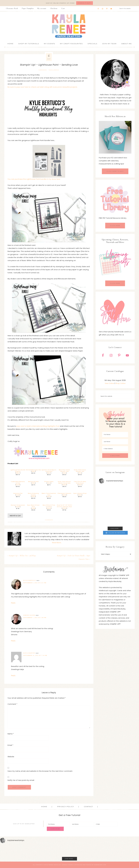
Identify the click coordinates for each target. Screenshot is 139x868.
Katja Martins (29, 653)
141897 (80, 485)
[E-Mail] (106, 824)
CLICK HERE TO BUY (115, 171)
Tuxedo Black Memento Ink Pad (18, 482)
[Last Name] (115, 442)
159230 (49, 508)
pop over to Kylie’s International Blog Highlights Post (38, 426)
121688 (33, 508)
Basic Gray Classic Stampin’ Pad (64, 471)
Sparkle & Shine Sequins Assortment (49, 471)
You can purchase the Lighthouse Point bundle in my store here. (34, 179)
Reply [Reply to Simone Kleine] (13, 641)
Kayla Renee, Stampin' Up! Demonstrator (69, 26)
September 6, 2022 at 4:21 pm (35, 583)
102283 (18, 495)
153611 (33, 483)
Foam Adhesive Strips (80, 493)
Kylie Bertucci (30, 580)
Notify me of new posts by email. (21, 780)
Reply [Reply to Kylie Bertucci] (13, 603)
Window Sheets (49, 482)
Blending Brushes (33, 482)
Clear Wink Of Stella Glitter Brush (80, 482)
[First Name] (115, 435)
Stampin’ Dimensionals (18, 505)
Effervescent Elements (64, 493)
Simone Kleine (29, 615)
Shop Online (121, 383)
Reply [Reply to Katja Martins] (13, 675)
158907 (18, 473)
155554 (33, 497)
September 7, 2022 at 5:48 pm (35, 618)
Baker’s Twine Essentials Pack (49, 494)
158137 (49, 473)
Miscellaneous (54, 70)
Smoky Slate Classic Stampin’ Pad (80, 471)
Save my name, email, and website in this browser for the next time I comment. (40, 771)
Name (11, 734)
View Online (110, 383)
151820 (33, 471)
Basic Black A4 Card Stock (33, 506)
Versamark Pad (18, 493)
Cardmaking (43, 70)
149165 (64, 473)
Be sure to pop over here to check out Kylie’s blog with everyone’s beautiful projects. (43, 87)
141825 (80, 495)
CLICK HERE (115, 226)
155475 (49, 497)
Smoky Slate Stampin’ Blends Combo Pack (64, 482)
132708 (18, 485)
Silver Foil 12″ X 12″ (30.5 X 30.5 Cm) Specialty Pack (64, 506)
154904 (64, 485)
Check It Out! (85, 3)
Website (11, 757)
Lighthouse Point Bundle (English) (18, 471)
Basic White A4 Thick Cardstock (49, 506)
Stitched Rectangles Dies (33, 470)
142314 (49, 483)
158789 (64, 495)
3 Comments (49, 520)
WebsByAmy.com (100, 865)
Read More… (57, 543)
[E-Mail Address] (115, 449)
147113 (80, 473)
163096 (64, 508)
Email (10, 745)
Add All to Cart (15, 516)
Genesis (65, 865)
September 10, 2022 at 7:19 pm (35, 655)
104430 (18, 507)
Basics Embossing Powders (33, 494)
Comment (12, 704)
